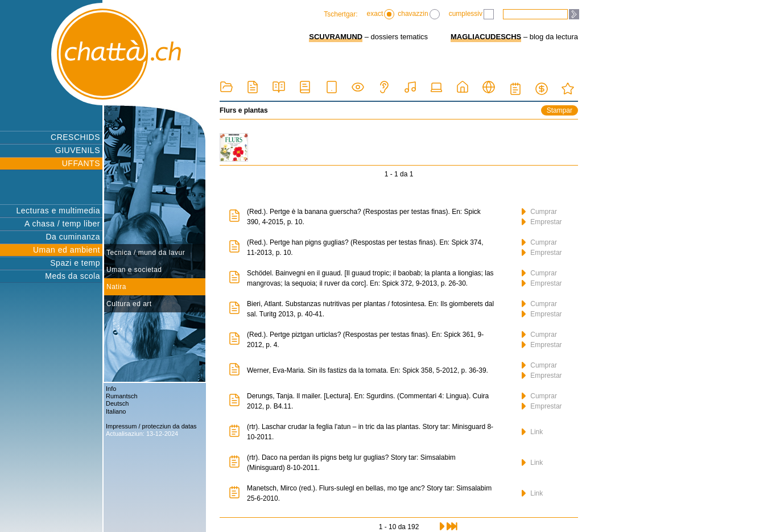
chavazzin (418, 14)
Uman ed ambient (67, 250)
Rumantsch (122, 396)
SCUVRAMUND (336, 37)
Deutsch (117, 403)
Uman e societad (134, 270)
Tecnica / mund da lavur (146, 253)
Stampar (560, 110)
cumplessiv (471, 14)
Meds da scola (73, 276)
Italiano (116, 411)
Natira (116, 287)
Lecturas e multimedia (58, 211)
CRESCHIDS (75, 137)
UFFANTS (81, 163)
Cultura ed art (129, 304)
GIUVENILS (78, 150)
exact (381, 14)
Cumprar (539, 212)
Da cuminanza (73, 237)
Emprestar (542, 222)
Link (532, 432)
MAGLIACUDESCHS (486, 37)
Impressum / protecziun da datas (151, 426)
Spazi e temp (75, 263)
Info (111, 389)
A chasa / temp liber (62, 224)
